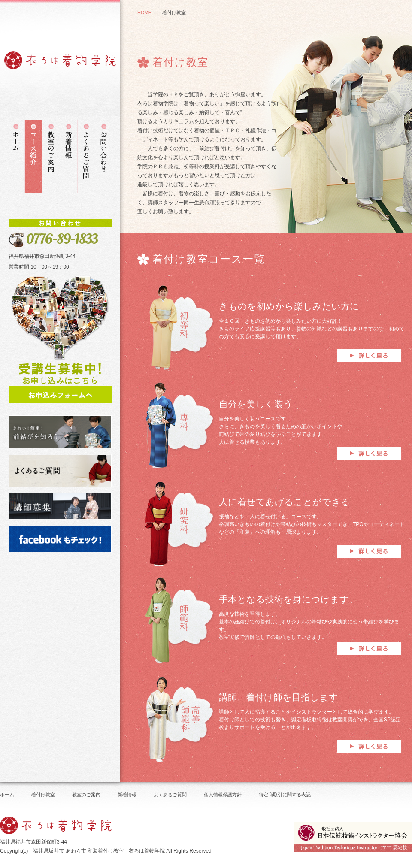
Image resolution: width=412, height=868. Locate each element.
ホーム (7, 795)
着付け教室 (43, 795)
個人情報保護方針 (223, 795)
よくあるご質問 (170, 795)
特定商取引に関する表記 (285, 795)
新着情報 (127, 795)
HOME (144, 12)
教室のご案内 (86, 795)
